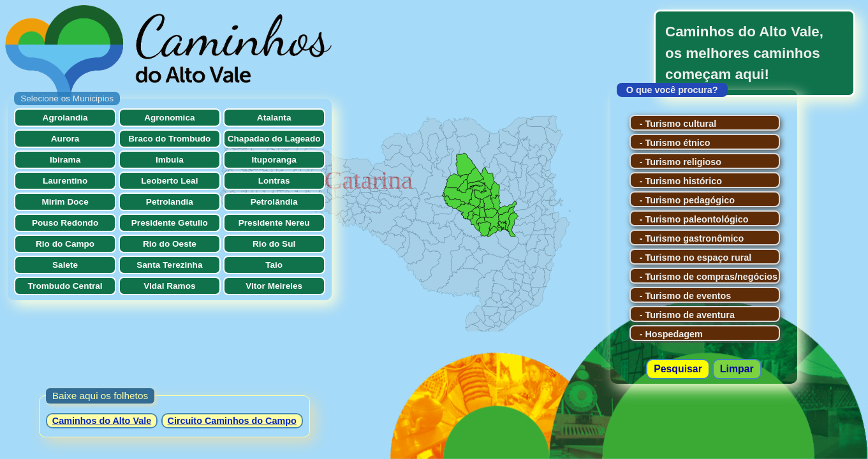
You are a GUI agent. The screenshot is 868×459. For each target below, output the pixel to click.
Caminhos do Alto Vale (102, 421)
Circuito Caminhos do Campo (232, 421)
